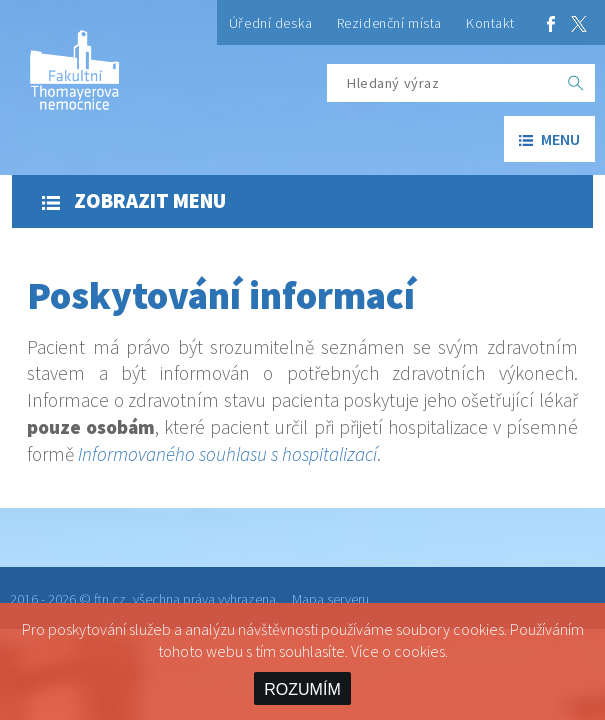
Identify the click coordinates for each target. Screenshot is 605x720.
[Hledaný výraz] (442, 83)
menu (549, 139)
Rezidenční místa (389, 23)
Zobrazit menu (134, 201)
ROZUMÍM (302, 689)
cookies (419, 651)
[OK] (576, 83)
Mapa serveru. (332, 599)
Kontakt (490, 23)
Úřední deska (271, 23)
